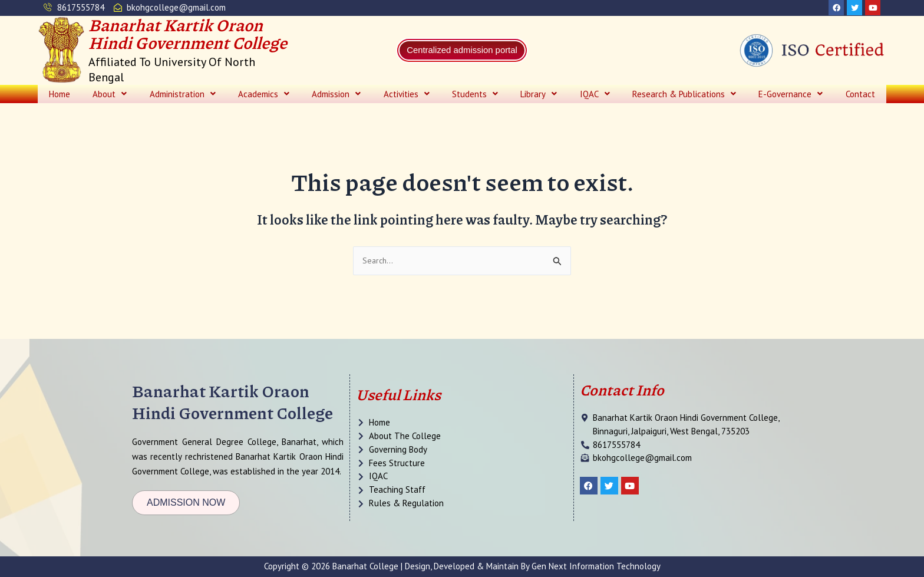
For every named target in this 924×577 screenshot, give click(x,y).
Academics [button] (264, 95)
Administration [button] (183, 95)
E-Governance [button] (791, 95)
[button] (110, 95)
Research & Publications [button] (684, 95)
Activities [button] (407, 95)
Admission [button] (336, 95)
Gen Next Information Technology (596, 566)
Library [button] (539, 95)
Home (60, 95)
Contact (860, 95)
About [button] (110, 95)
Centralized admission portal (462, 52)
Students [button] (475, 95)
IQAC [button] (595, 95)
